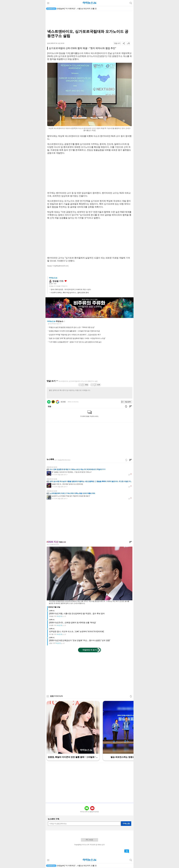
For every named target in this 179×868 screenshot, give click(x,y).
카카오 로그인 (53, 402)
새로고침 (64, 321)
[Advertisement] (89, 20)
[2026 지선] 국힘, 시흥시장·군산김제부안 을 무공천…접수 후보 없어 (77, 614)
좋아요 (66, 281)
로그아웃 (63, 402)
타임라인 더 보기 (90, 650)
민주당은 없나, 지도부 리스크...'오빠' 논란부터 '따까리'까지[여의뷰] (76, 631)
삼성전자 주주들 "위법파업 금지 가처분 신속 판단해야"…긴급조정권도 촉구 (75, 335)
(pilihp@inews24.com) (62, 266)
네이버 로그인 (49, 402)
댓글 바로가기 (127, 851)
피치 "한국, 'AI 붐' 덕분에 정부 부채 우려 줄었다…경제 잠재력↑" (81, 9)
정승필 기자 (58, 281)
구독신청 (126, 824)
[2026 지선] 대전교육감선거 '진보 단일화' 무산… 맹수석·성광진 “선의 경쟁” (80, 640)
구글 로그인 (58, 402)
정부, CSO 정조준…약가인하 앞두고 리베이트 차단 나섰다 (71, 289)
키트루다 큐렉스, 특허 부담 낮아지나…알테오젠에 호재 (70, 293)
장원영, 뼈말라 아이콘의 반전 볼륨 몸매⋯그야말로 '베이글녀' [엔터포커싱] (74, 331)
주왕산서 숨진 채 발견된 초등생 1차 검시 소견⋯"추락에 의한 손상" (72, 327)
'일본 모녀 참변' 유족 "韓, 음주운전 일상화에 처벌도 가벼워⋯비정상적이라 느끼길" (77, 338)
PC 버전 (89, 840)
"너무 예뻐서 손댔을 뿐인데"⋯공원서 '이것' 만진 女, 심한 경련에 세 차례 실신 (75, 342)
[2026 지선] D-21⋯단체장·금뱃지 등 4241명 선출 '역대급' (73, 623)
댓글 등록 (128, 402)
